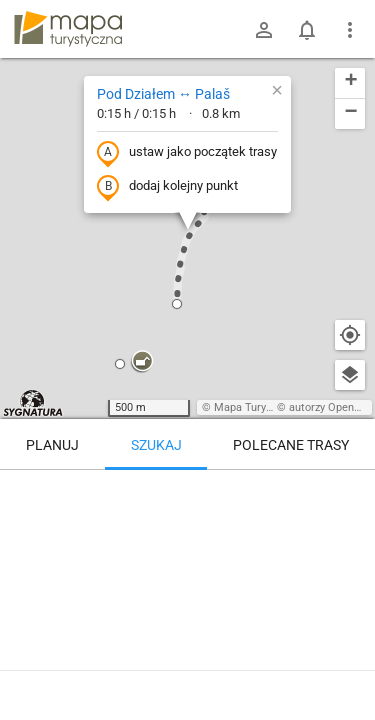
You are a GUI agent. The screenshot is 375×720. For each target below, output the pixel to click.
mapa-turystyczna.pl (68, 29)
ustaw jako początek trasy (187, 153)
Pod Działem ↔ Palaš (163, 94)
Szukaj (156, 445)
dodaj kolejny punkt (167, 187)
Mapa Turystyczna (259, 407)
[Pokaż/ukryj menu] (350, 30)
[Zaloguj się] (264, 30)
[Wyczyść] (350, 492)
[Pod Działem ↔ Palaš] (187, 555)
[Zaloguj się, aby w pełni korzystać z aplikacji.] (349, 665)
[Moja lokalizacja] (350, 335)
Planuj (52, 445)
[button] (142, 362)
